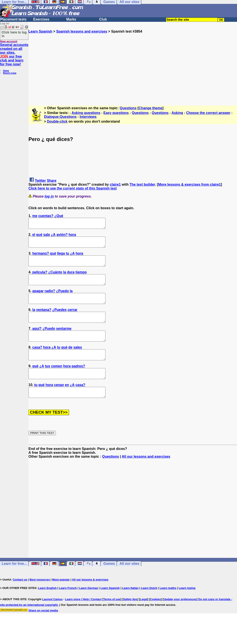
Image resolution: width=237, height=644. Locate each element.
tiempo (81, 278)
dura (71, 278)
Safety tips (130, 619)
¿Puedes (59, 319)
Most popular (61, 599)
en (67, 402)
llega (61, 257)
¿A (53, 237)
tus (47, 382)
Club (103, 19)
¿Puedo (62, 299)
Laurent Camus (53, 619)
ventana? (44, 319)
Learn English (47, 607)
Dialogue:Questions (60, 117)
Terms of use (112, 619)
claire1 (115, 184)
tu (67, 257)
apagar (38, 299)
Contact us (20, 599)
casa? (37, 361)
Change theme (151, 108)
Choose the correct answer (208, 113)
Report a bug (10, 73)
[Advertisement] (133, 64)
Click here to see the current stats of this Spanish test (73, 188)
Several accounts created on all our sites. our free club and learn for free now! (14, 55)
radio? (50, 299)
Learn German (89, 607)
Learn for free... (14, 583)
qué (39, 237)
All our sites (129, 583)
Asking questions (86, 113)
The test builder (142, 184)
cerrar (72, 319)
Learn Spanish (40, 31)
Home (6, 71)
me (35, 216)
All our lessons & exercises (90, 599)
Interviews (88, 117)
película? (40, 278)
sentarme (64, 340)
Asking (177, 113)
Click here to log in (14, 34)
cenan (59, 402)
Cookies (155, 619)
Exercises (41, 19)
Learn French (68, 607)
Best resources (40, 599)
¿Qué (59, 216)
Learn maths (168, 607)
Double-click (57, 121)
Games (109, 583)
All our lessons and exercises (146, 476)
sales (78, 361)
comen (57, 382)
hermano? (41, 257)
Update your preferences (180, 619)
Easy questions (116, 113)
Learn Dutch (149, 607)
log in (49, 196)
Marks (71, 19)
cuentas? (46, 216)
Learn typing (187, 607)
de (70, 361)
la (65, 278)
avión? (62, 237)
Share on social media (43, 630)
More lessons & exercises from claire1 (189, 184)
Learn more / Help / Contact (83, 619)
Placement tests (13, 19)
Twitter (40, 181)
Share (52, 181)
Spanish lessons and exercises (82, 31)
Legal (144, 619)
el (34, 237)
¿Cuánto (55, 278)
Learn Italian (130, 607)
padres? (78, 382)
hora (72, 237)
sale (47, 237)
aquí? (37, 340)
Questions (128, 108)
